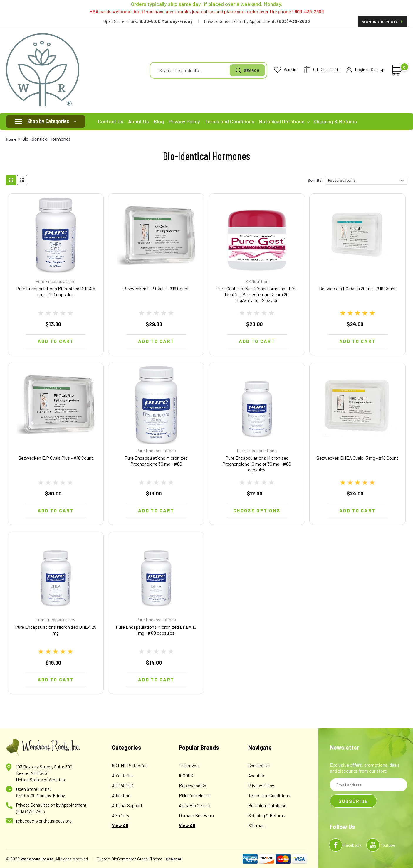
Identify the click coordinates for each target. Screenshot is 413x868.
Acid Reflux (123, 776)
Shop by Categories (48, 121)
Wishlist (286, 70)
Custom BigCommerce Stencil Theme (129, 859)
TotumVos (189, 766)
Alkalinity (121, 815)
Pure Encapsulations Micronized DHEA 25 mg (56, 630)
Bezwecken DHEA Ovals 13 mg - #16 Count (357, 458)
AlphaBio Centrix (195, 805)
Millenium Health (195, 795)
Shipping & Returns (335, 121)
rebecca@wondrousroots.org (44, 821)
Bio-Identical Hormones (47, 139)
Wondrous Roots (382, 22)
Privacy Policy (184, 121)
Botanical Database (284, 121)
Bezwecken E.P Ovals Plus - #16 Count (56, 458)
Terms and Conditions (230, 121)
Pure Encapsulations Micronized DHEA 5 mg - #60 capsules (56, 291)
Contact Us (111, 121)
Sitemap (256, 825)
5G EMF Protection (130, 766)
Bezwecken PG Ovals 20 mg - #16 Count (357, 288)
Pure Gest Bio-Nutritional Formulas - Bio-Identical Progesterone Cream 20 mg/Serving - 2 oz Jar (257, 294)
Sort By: (315, 180)
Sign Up (378, 69)
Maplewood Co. (193, 786)
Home (11, 139)
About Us (138, 121)
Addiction (121, 795)
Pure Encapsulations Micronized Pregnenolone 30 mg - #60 (156, 461)
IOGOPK (186, 776)
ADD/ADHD (123, 786)
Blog (159, 121)
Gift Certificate (322, 70)
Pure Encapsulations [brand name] (56, 281)
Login (356, 70)
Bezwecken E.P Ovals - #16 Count (156, 288)
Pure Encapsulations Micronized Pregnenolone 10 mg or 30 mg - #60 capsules (257, 464)
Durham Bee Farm (196, 815)
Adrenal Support (127, 805)
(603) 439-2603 (31, 811)
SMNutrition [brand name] (257, 281)
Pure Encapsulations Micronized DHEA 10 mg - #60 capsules (156, 630)
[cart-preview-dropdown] (396, 70)
